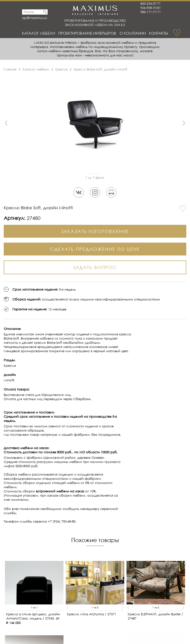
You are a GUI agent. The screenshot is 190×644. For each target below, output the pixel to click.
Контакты (158, 33)
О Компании (133, 33)
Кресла (61, 69)
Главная (10, 69)
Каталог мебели (39, 33)
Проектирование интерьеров (87, 33)
